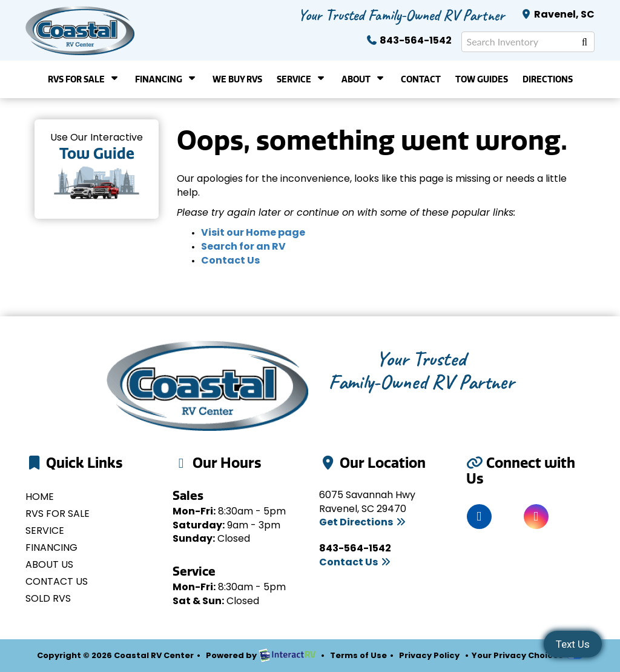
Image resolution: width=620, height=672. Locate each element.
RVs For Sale (84, 79)
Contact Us (230, 261)
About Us (49, 565)
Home (40, 497)
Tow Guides (482, 79)
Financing (167, 79)
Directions (548, 79)
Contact (421, 79)
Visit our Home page (253, 233)
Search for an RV (243, 247)
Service (302, 79)
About (364, 79)
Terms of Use (358, 656)
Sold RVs (48, 599)
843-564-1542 (409, 41)
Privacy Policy (429, 656)
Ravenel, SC (557, 15)
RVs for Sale (58, 514)
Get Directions (363, 523)
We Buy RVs (237, 79)
